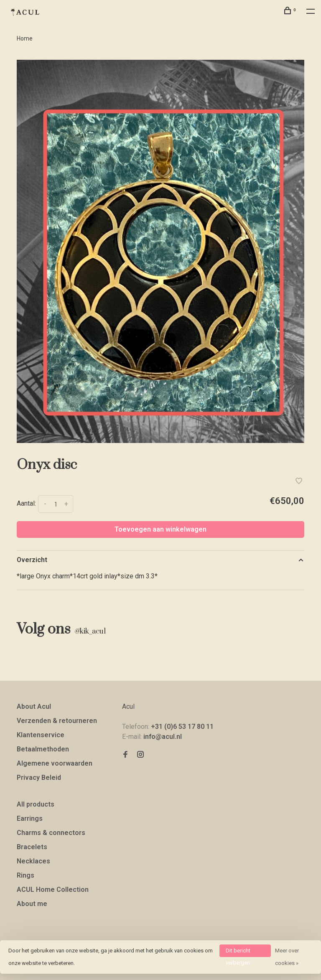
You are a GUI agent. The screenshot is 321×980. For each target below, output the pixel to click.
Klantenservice (41, 735)
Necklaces (33, 861)
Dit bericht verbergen (238, 952)
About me (32, 904)
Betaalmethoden (43, 749)
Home (25, 38)
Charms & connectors (51, 833)
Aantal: (26, 504)
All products (36, 804)
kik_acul (90, 631)
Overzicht (32, 560)
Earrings (30, 818)
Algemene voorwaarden (55, 763)
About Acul (34, 706)
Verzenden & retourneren (57, 721)
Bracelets (32, 847)
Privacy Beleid (39, 778)
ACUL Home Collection (53, 890)
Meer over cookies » (287, 957)
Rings (25, 875)
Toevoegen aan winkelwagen (160, 529)
